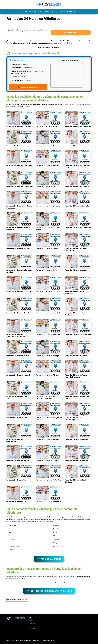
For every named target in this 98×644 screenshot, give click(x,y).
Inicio (20, 12)
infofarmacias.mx (70, 576)
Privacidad (32, 627)
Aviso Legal (32, 621)
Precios (54, 12)
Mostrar (25, 598)
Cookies (31, 624)
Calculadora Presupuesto (67, 12)
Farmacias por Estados (32, 12)
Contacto (31, 619)
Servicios (46, 12)
